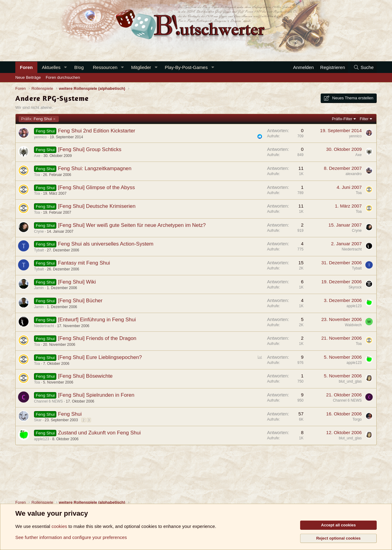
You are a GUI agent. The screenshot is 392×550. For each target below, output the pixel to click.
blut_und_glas (350, 381)
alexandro (354, 174)
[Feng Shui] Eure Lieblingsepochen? (100, 357)
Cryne (39, 231)
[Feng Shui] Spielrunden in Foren (96, 395)
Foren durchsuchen (63, 77)
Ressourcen (105, 67)
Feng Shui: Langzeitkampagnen (95, 168)
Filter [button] (364, 119)
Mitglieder (141, 67)
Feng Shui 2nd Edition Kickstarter (96, 131)
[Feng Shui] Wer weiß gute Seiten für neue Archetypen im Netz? (132, 225)
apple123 (354, 306)
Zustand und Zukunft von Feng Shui (99, 433)
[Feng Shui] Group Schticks (90, 149)
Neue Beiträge (28, 77)
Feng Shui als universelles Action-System (106, 244)
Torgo (357, 419)
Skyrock (355, 287)
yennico (40, 137)
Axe (37, 156)
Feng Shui (36, 119)
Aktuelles (51, 67)
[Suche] (364, 67)
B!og (79, 67)
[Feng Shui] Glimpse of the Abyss (96, 187)
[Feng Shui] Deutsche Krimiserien (97, 206)
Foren (26, 67)
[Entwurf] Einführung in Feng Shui (97, 320)
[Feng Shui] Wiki (77, 282)
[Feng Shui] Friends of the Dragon (97, 338)
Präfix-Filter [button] (342, 119)
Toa (37, 175)
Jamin (39, 288)
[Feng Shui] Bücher (80, 301)
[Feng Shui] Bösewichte (85, 376)
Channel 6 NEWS (48, 401)
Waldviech (353, 325)
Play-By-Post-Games (186, 67)
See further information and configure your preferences (71, 537)
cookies (59, 526)
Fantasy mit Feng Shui (84, 263)
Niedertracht (352, 249)
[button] (65, 67)
